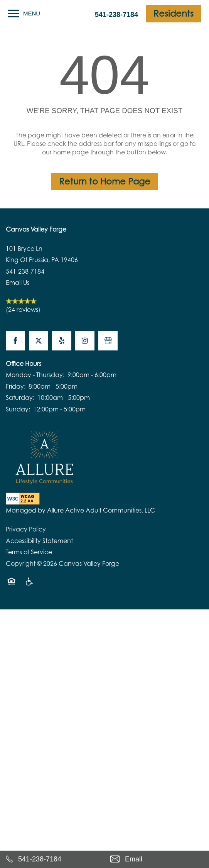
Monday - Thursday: (35, 375)
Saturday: (20, 398)
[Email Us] (157, 859)
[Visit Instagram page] (85, 341)
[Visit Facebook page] (15, 341)
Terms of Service (29, 552)
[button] (174, 14)
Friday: (16, 386)
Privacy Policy (26, 529)
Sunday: (18, 409)
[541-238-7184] (52, 859)
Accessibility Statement (39, 541)
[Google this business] (108, 341)
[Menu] (24, 14)
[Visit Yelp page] (62, 341)
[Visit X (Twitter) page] (39, 341)
